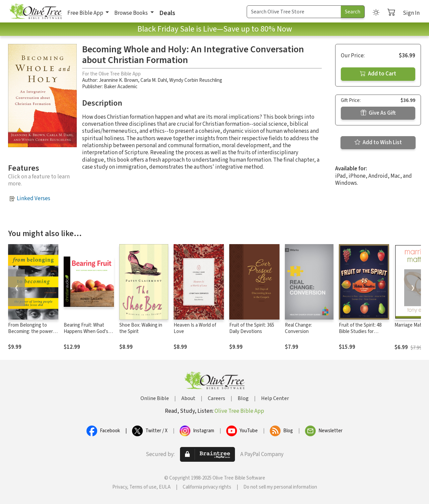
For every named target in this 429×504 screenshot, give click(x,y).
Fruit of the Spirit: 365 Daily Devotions (252, 328)
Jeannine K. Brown (118, 80)
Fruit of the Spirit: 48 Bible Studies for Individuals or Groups (361, 331)
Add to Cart (378, 74)
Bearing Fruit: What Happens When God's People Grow (86, 331)
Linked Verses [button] (34, 199)
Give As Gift (378, 113)
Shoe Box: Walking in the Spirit (141, 328)
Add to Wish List (378, 143)
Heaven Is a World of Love (195, 328)
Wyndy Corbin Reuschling (196, 80)
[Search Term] (294, 12)
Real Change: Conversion (298, 328)
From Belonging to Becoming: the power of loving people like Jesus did (33, 335)
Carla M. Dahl (154, 80)
